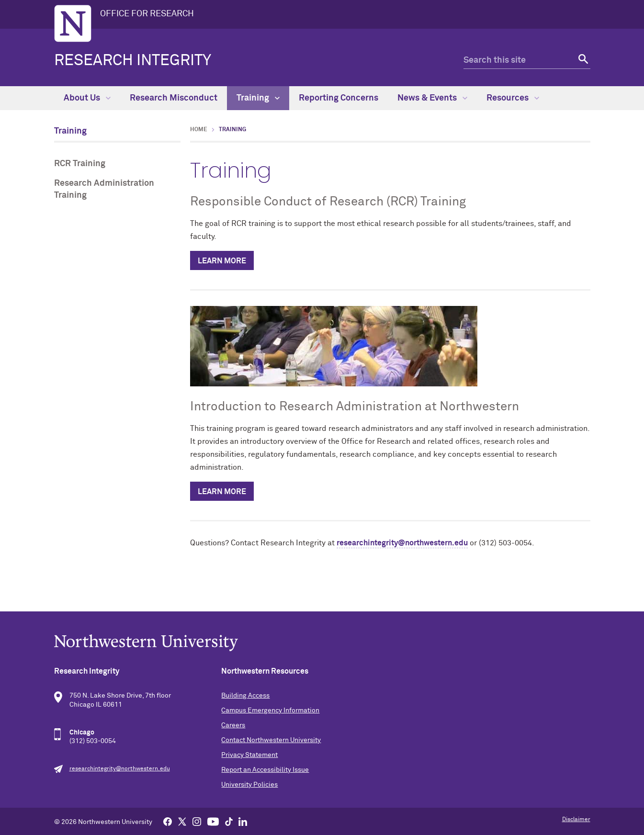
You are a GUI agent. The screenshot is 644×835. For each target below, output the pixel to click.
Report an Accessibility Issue (265, 770)
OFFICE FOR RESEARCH (147, 14)
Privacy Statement (249, 755)
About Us (87, 98)
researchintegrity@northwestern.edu (402, 543)
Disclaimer (576, 820)
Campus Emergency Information (270, 711)
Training (258, 98)
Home (199, 130)
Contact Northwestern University (271, 740)
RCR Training (80, 164)
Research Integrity (133, 61)
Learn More (222, 261)
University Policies (249, 785)
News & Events (432, 98)
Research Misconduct (174, 98)
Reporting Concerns (339, 98)
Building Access (245, 696)
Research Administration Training (104, 189)
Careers (233, 725)
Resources (513, 98)
